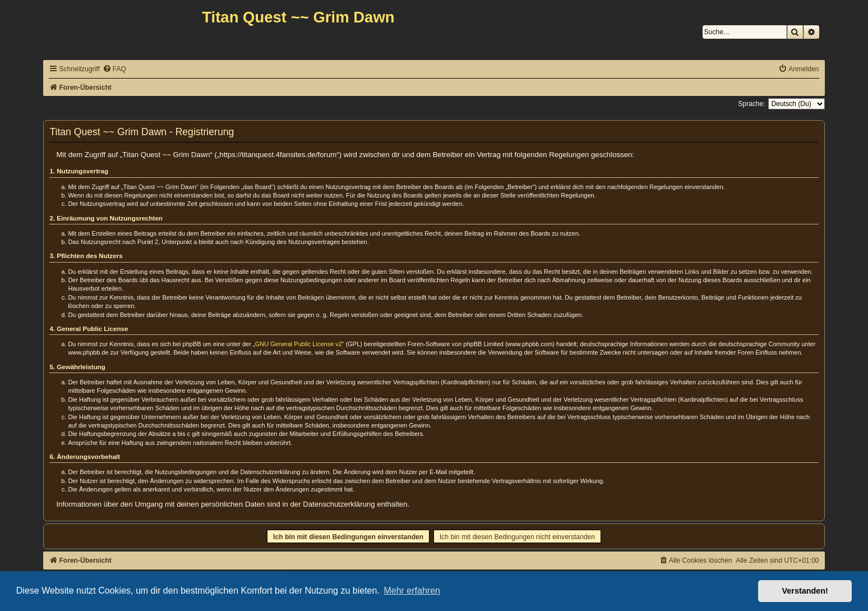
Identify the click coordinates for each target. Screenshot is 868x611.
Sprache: (751, 104)
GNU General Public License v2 (299, 344)
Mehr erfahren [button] (412, 591)
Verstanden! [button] (805, 591)
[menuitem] (114, 69)
